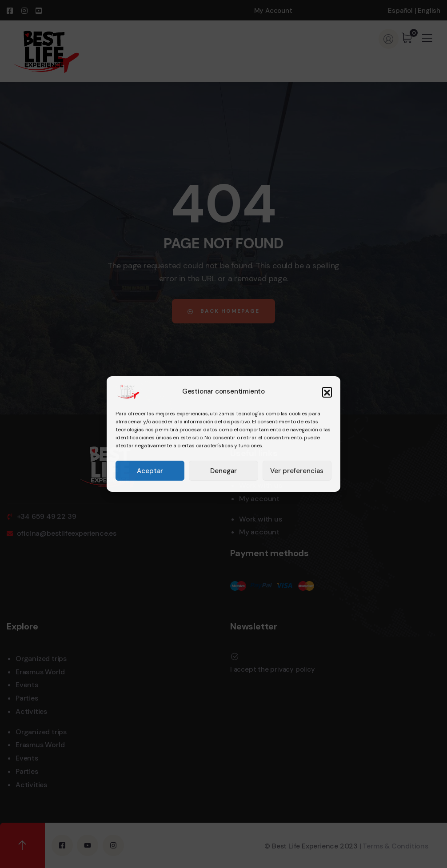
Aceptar (150, 471)
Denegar (223, 471)
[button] (327, 392)
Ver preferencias (297, 471)
